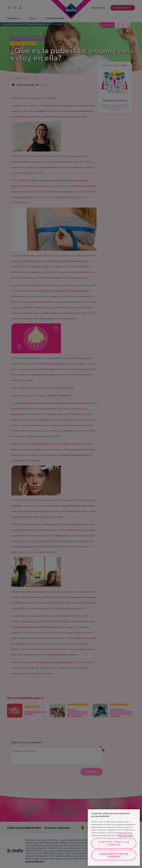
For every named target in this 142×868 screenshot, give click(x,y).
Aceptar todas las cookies (114, 843)
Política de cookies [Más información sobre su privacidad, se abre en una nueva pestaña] (126, 835)
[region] (114, 838)
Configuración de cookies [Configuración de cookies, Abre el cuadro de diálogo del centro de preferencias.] (114, 855)
